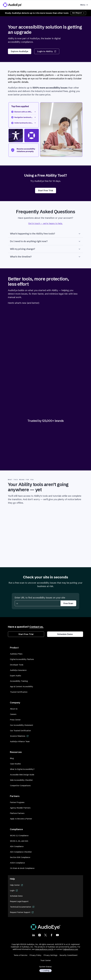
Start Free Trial (46, 190)
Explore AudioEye (20, 51)
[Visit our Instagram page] (40, 935)
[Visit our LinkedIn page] (34, 935)
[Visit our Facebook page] (51, 935)
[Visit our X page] (45, 935)
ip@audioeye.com (71, 949)
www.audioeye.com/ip (44, 949)
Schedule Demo (65, 634)
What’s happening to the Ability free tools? (45, 234)
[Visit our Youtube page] (57, 935)
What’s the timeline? (45, 257)
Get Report (78, 13)
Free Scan (68, 603)
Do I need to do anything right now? (45, 241)
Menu (84, 5)
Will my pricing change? (45, 249)
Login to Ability (47, 51)
